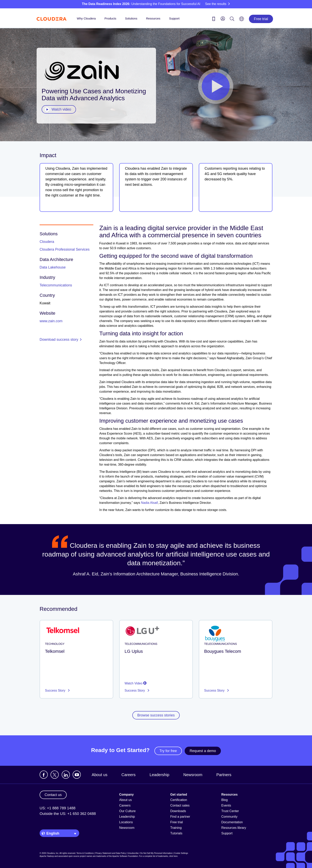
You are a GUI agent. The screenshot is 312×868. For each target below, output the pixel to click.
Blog (224, 800)
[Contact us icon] (214, 19)
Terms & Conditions (85, 853)
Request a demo (203, 751)
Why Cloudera (86, 18)
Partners (224, 775)
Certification (179, 800)
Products (110, 18)
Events (226, 805)
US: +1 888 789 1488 (58, 808)
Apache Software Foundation (125, 856)
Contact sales (180, 805)
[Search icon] (232, 19)
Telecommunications (56, 285)
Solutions (131, 18)
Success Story (56, 690)
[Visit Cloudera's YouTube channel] (77, 775)
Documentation (232, 822)
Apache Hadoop (47, 856)
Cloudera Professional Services (65, 249)
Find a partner (180, 817)
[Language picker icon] (242, 20)
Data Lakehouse (53, 267)
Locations (126, 822)
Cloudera (47, 242)
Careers (128, 775)
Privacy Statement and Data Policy (111, 853)
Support (174, 18)
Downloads (178, 811)
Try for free (168, 751)
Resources (153, 18)
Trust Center (230, 811)
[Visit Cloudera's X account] (55, 775)
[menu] (223, 18)
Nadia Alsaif (150, 503)
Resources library (234, 828)
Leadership (159, 775)
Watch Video (136, 683)
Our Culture (127, 811)
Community (229, 817)
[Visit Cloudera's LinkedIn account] (66, 775)
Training (176, 828)
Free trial (261, 19)
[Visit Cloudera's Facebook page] (44, 775)
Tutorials (176, 833)
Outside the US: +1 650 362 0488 (68, 814)
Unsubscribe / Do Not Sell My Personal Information (150, 853)
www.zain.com (51, 321)
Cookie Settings (181, 853)
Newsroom (193, 775)
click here (173, 856)
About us (100, 775)
